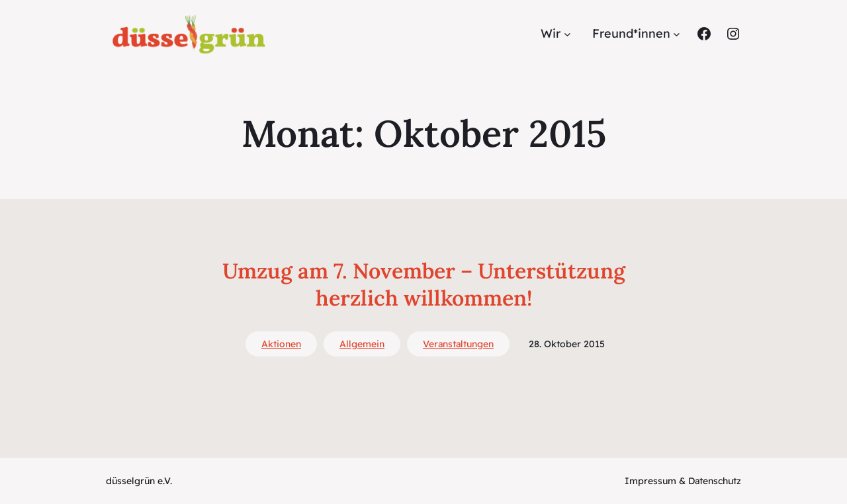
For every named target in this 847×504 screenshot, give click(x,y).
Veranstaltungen (458, 344)
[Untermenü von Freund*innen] (677, 34)
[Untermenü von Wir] (567, 34)
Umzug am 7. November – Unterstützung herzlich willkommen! (424, 285)
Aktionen (281, 344)
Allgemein (362, 344)
